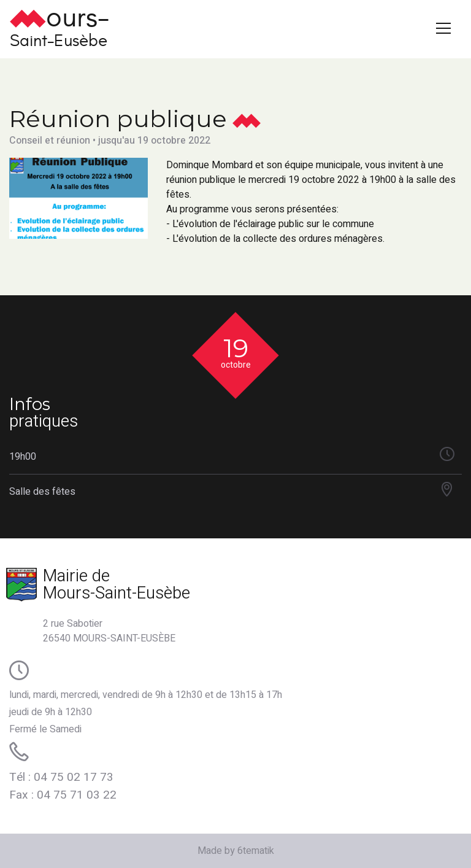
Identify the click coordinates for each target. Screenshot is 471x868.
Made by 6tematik (236, 851)
